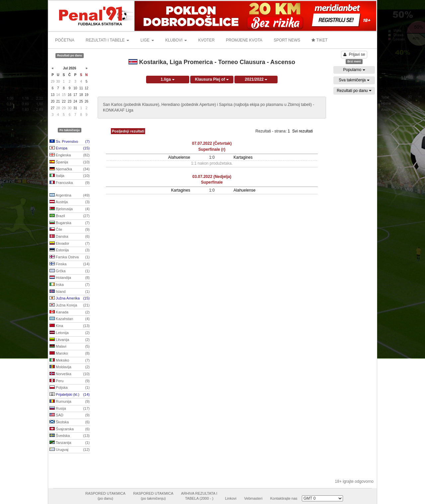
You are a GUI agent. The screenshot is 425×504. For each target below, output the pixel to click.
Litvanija (70, 340)
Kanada (70, 312)
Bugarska (70, 223)
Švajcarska (70, 429)
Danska (70, 237)
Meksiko (70, 361)
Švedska (70, 436)
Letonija (70, 333)
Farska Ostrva (70, 257)
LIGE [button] (147, 40)
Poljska (70, 388)
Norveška (70, 374)
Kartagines (243, 157)
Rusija (70, 409)
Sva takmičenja (354, 80)
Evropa (70, 148)
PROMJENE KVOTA (244, 40)
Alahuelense (179, 157)
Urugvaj (70, 450)
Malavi (70, 347)
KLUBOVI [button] (176, 40)
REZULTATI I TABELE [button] (107, 40)
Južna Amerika (70, 298)
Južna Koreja (70, 305)
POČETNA (65, 40)
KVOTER (206, 40)
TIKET (319, 40)
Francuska (70, 183)
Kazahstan (70, 319)
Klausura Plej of (212, 79)
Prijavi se (354, 54)
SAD (70, 415)
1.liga (168, 79)
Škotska (70, 422)
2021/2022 (256, 79)
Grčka (70, 271)
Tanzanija (70, 443)
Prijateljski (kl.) (70, 395)
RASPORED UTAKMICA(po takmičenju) (153, 496)
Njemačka (70, 169)
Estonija (70, 250)
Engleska (70, 155)
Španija (70, 162)
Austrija (70, 202)
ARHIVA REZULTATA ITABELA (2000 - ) (199, 496)
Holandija (70, 278)
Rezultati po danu (354, 91)
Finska (70, 264)
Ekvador (70, 244)
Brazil (70, 216)
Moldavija (70, 367)
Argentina (70, 196)
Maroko (70, 354)
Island (70, 292)
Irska (70, 285)
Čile (70, 230)
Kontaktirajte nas (284, 498)
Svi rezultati (302, 131)
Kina (70, 326)
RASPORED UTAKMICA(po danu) (105, 496)
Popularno (354, 70)
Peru (70, 381)
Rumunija (70, 402)
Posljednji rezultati (128, 131)
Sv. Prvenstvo (70, 142)
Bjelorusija (70, 209)
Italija (70, 176)
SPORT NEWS (287, 40)
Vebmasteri (253, 498)
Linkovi (231, 498)
